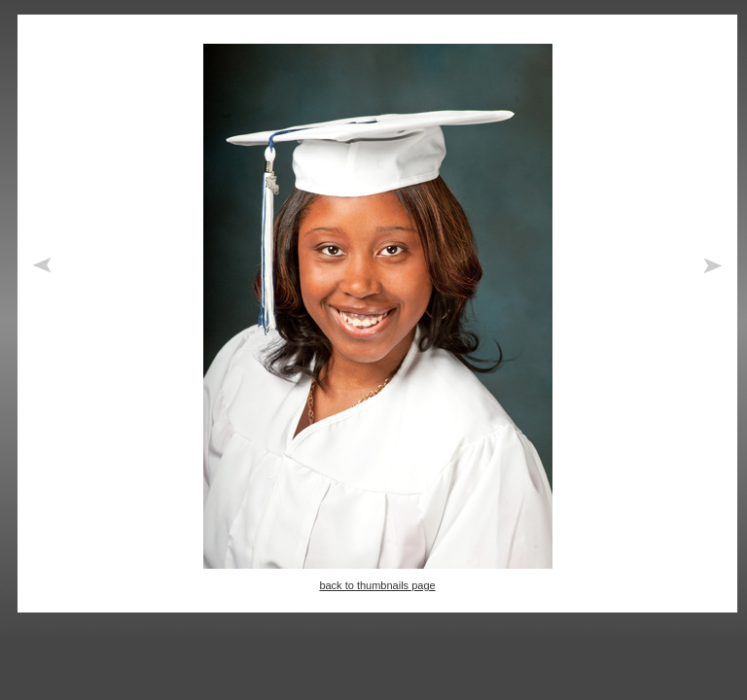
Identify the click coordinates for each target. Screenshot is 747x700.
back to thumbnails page (377, 585)
